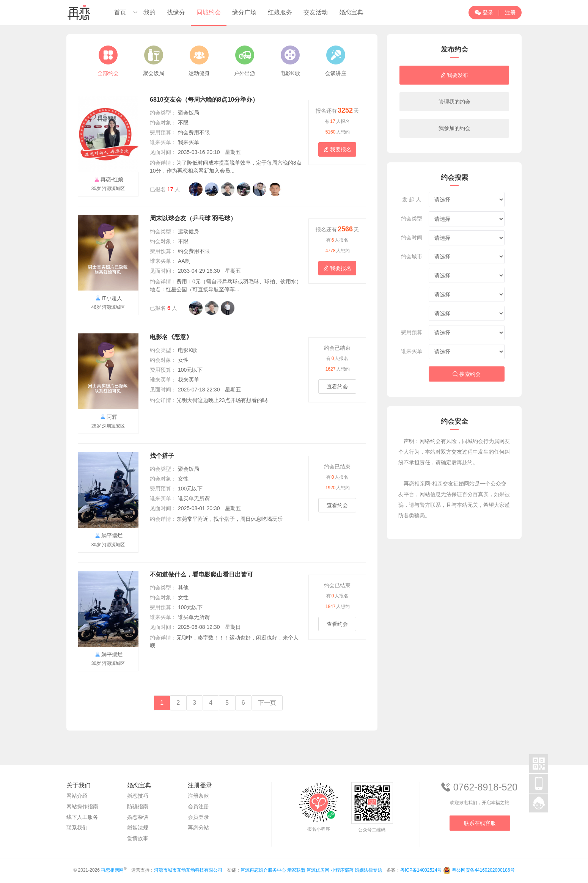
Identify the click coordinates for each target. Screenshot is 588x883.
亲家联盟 (296, 870)
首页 (120, 12)
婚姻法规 (138, 828)
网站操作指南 (82, 806)
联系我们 (77, 828)
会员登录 (198, 817)
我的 (149, 12)
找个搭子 (162, 456)
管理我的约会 (454, 102)
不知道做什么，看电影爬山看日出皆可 (201, 574)
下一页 (267, 703)
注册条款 (198, 796)
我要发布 (454, 75)
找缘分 (176, 12)
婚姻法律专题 (368, 870)
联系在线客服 (480, 823)
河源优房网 (318, 870)
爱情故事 (138, 838)
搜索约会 (467, 374)
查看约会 (337, 387)
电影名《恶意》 (171, 337)
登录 (484, 13)
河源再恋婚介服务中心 (263, 870)
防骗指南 (138, 806)
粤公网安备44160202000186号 (483, 870)
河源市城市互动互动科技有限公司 (188, 870)
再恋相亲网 (112, 870)
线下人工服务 (82, 817)
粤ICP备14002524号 (421, 870)
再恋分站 (198, 828)
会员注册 (198, 806)
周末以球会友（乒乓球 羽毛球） (193, 218)
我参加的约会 (454, 128)
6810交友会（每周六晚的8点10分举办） (204, 100)
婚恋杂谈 (138, 817)
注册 (510, 13)
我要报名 (337, 149)
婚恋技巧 (138, 796)
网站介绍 (77, 796)
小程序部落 (342, 870)
